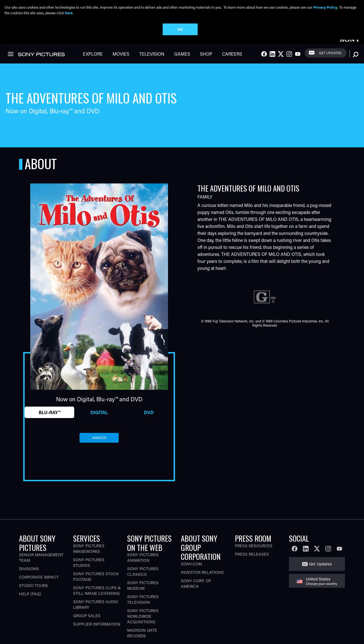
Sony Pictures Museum (143, 590)
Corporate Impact (39, 582)
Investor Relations (202, 577)
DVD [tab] (149, 417)
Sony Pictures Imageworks (89, 553)
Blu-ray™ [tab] (50, 417)
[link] (350, 44)
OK (180, 29)
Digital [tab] (99, 417)
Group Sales (87, 620)
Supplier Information (97, 629)
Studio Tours (33, 590)
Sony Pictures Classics (143, 576)
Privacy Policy (325, 7)
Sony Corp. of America (196, 588)
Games (182, 59)
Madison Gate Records (142, 638)
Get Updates (330, 58)
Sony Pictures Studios (89, 567)
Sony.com (191, 569)
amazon (99, 443)
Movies (121, 59)
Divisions (29, 574)
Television (152, 59)
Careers (232, 59)
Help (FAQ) (30, 599)
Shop (206, 59)
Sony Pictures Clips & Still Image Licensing (97, 595)
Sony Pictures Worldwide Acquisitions (143, 621)
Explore (93, 59)
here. (69, 13)
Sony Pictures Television (143, 604)
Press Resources (254, 550)
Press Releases (252, 559)
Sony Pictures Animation (143, 562)
